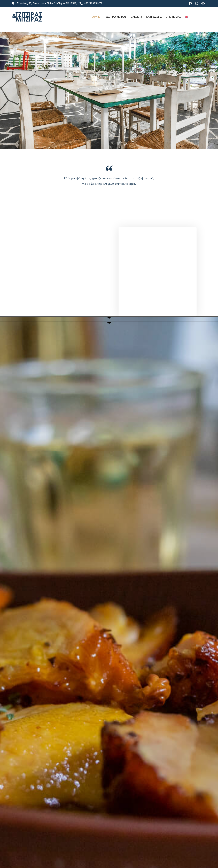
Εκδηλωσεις (154, 17)
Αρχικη (97, 17)
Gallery (136, 17)
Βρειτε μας (173, 17)
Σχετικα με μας (116, 17)
